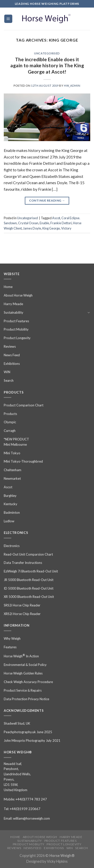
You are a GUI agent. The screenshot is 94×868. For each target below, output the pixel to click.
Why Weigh (12, 638)
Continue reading (47, 200)
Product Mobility (16, 329)
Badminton (12, 512)
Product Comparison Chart (24, 405)
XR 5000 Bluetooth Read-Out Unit (29, 597)
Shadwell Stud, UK (17, 723)
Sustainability (14, 312)
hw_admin (72, 86)
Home (8, 287)
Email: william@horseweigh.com (27, 818)
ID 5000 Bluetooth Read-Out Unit (29, 588)
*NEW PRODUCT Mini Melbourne (16, 442)
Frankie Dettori (61, 223)
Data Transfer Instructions (23, 563)
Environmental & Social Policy (25, 665)
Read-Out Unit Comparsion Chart (28, 554)
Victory (66, 228)
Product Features (16, 321)
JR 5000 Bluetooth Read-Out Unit (29, 580)
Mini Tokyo (12, 453)
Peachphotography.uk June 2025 (28, 732)
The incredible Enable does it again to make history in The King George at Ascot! (47, 66)
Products (10, 414)
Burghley (10, 496)
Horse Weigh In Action (21, 656)
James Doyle (32, 228)
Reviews (10, 346)
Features (10, 647)
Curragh (10, 431)
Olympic (10, 422)
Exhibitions (12, 364)
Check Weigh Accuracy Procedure (28, 682)
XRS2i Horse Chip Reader (22, 614)
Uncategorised (47, 53)
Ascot (56, 218)
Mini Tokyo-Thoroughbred (23, 461)
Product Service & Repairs (23, 690)
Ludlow (9, 521)
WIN (7, 372)
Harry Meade (13, 304)
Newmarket (12, 478)
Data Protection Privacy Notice (26, 699)
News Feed (12, 355)
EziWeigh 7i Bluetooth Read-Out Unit (31, 571)
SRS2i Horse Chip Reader (22, 605)
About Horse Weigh (18, 295)
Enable (44, 223)
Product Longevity (17, 338)
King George (51, 228)
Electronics (12, 546)
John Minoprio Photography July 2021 (32, 741)
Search (9, 380)
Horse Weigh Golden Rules (23, 673)
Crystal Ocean (28, 223)
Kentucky (11, 504)
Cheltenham (13, 470)
